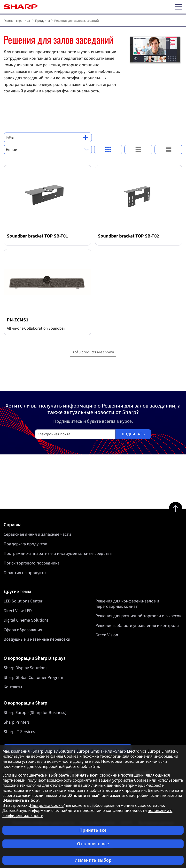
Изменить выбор (93, 860)
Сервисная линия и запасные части (37, 534)
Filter (47, 137)
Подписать (133, 434)
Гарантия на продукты (25, 573)
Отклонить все (93, 844)
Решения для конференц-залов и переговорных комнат (127, 604)
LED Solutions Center (23, 601)
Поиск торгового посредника (32, 563)
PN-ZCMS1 (18, 320)
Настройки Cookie (47, 805)
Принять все (93, 830)
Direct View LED (18, 611)
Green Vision (107, 635)
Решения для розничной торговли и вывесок (138, 616)
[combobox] (48, 149)
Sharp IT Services (19, 732)
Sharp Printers (17, 722)
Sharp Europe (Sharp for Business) (35, 713)
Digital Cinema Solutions (26, 620)
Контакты (13, 687)
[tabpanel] (93, 68)
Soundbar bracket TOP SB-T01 (37, 236)
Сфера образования (23, 630)
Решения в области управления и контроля (137, 626)
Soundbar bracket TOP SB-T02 (128, 236)
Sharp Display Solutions (26, 668)
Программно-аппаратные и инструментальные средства (58, 553)
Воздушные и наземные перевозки (37, 640)
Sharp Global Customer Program (33, 678)
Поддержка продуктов (25, 544)
